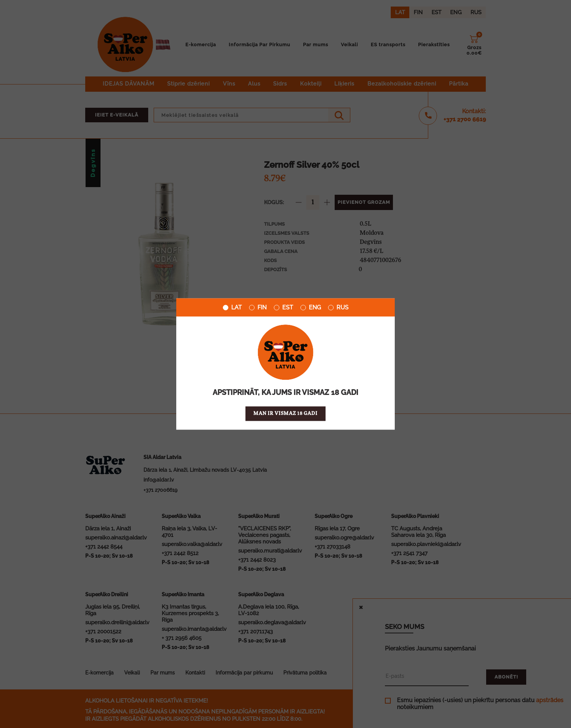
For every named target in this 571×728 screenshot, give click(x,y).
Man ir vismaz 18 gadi (285, 414)
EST (283, 308)
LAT (232, 308)
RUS (338, 308)
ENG (311, 308)
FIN (258, 308)
